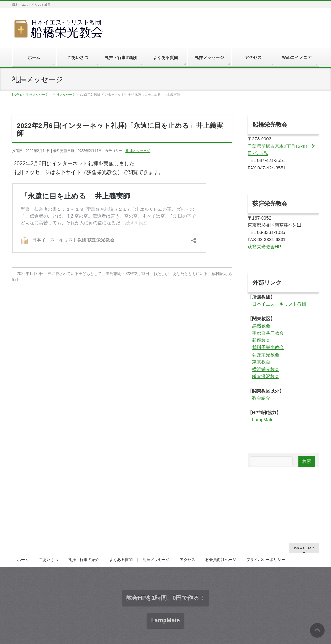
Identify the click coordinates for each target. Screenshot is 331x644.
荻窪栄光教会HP (264, 247)
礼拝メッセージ (138, 151)
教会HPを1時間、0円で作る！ (165, 598)
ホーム (23, 560)
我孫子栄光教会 (268, 347)
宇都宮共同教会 (268, 333)
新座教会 (261, 340)
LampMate (263, 420)
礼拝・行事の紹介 (84, 560)
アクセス (187, 560)
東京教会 (261, 362)
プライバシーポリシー (266, 560)
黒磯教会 (261, 326)
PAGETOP (304, 548)
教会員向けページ (221, 560)
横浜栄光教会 (266, 369)
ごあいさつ (48, 560)
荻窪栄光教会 (266, 355)
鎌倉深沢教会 (266, 376)
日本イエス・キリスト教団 (279, 304)
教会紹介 (261, 398)
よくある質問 (121, 560)
